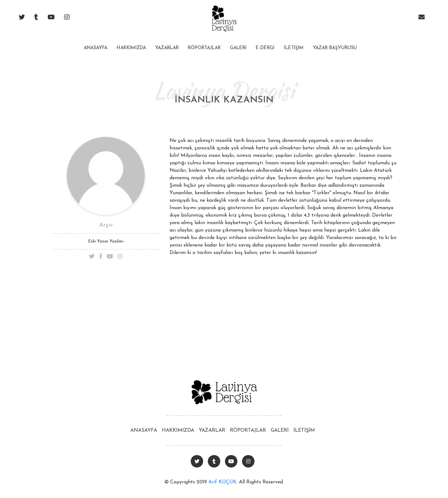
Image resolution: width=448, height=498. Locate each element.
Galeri (238, 48)
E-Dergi (265, 48)
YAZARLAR (212, 430)
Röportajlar (204, 48)
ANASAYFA (144, 430)
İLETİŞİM (304, 430)
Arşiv (106, 225)
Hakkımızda (131, 48)
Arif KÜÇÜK (222, 482)
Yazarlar (167, 48)
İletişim (294, 48)
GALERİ (280, 430)
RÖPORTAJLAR (248, 430)
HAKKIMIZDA (178, 430)
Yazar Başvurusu (335, 48)
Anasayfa (96, 43)
